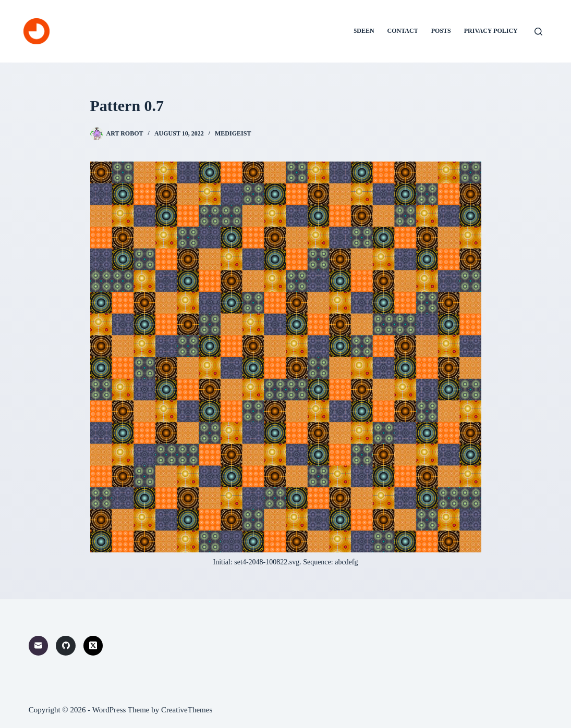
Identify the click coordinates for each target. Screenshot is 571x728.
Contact (403, 31)
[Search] (538, 32)
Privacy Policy (491, 31)
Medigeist (233, 133)
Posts (441, 31)
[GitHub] (66, 646)
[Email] (39, 646)
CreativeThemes (187, 710)
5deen (364, 31)
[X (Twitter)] (93, 646)
